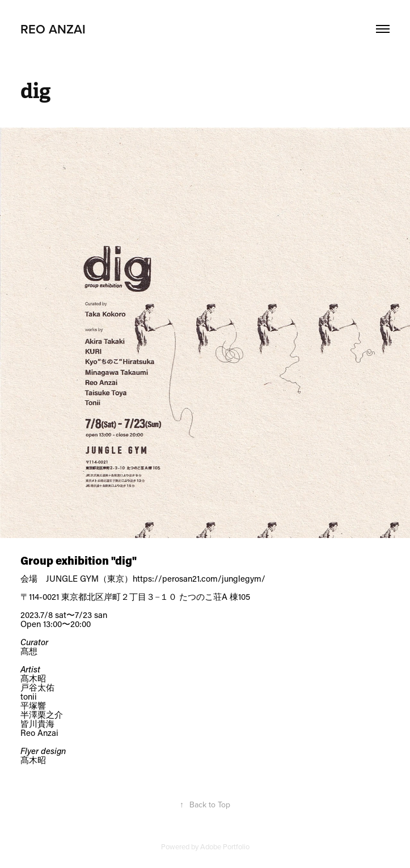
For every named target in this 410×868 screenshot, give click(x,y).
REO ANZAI (53, 29)
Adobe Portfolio (225, 846)
